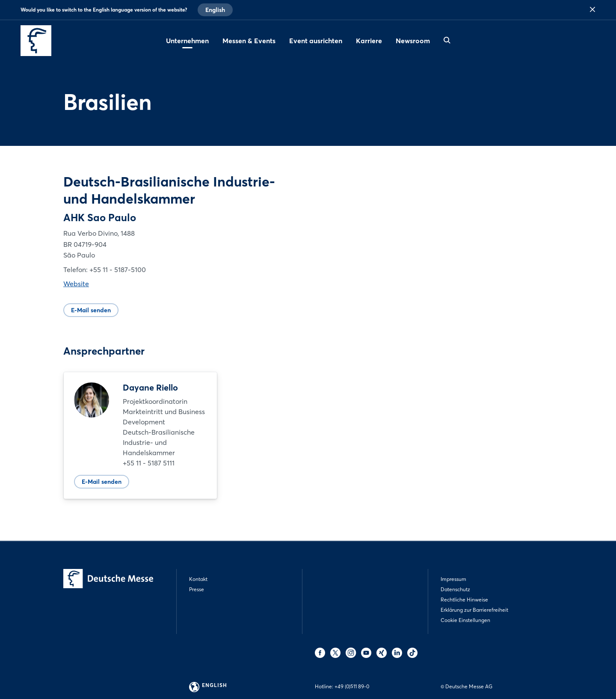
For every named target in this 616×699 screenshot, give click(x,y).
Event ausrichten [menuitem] (316, 41)
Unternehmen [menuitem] (187, 41)
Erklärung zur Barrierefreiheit (474, 610)
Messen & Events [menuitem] (249, 41)
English (215, 10)
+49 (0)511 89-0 (352, 686)
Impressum (453, 579)
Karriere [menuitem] (369, 41)
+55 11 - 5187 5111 (149, 463)
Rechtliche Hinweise (464, 600)
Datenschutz (455, 589)
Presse (197, 589)
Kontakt (198, 579)
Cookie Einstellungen (465, 620)
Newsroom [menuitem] (413, 41)
